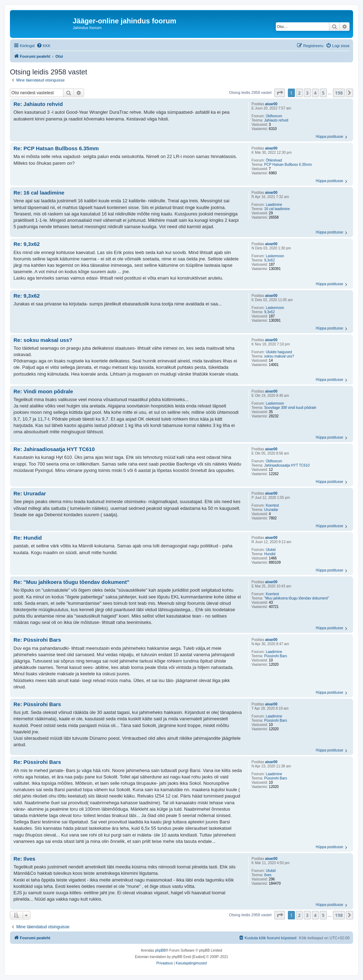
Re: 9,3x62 (27, 244)
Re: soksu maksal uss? (43, 340)
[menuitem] (44, 46)
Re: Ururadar (30, 493)
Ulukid (271, 550)
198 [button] (339, 93)
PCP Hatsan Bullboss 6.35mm (288, 165)
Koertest (272, 505)
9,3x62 (269, 260)
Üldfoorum (274, 116)
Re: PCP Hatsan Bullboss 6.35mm (56, 148)
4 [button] (315, 93)
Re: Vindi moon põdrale (43, 391)
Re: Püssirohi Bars (37, 640)
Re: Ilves (24, 859)
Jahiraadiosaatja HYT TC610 (287, 465)
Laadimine (274, 205)
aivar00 (271, 104)
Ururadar (271, 510)
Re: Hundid (28, 538)
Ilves (268, 875)
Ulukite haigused (279, 352)
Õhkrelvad (274, 160)
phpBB (160, 950)
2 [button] (299, 93)
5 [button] (323, 93)
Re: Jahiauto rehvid (38, 104)
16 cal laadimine (277, 209)
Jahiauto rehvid (276, 120)
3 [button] (307, 93)
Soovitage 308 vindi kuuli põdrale (290, 408)
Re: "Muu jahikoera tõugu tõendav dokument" (71, 582)
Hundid (270, 554)
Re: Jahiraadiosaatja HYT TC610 (54, 449)
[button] (280, 93)
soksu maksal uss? (279, 356)
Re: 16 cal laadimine (39, 193)
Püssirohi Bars (275, 656)
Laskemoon (275, 256)
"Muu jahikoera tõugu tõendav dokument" (297, 598)
